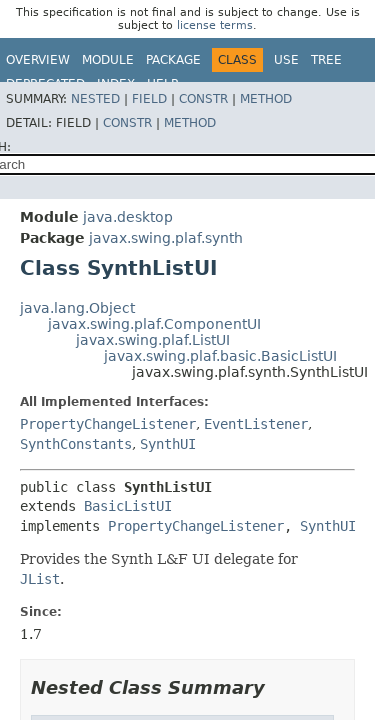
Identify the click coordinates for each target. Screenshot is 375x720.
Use (286, 60)
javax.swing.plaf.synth (166, 238)
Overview (38, 60)
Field (149, 99)
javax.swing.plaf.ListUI (153, 340)
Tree (326, 60)
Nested (95, 99)
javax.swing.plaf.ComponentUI (154, 324)
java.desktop (128, 217)
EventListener (256, 424)
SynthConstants (76, 444)
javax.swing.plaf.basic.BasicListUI (220, 356)
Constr (203, 99)
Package (173, 60)
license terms (215, 25)
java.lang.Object (77, 308)
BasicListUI (128, 506)
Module (108, 60)
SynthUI (168, 444)
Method (266, 99)
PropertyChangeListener (108, 424)
